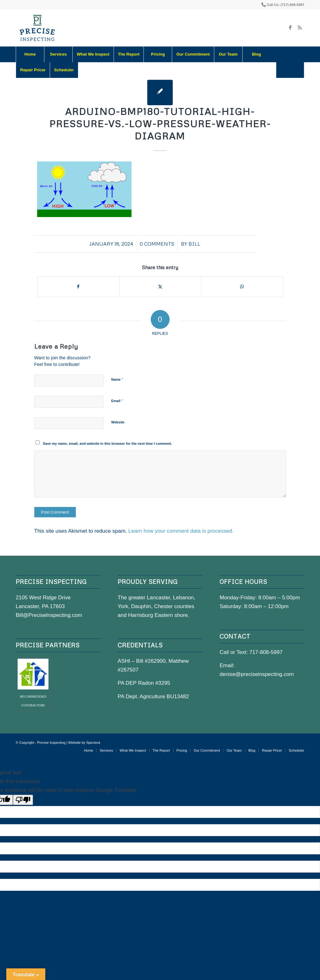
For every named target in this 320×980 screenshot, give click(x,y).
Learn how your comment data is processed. (181, 531)
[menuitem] (30, 54)
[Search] (290, 70)
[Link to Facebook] (290, 28)
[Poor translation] (23, 800)
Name (117, 379)
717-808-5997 (266, 652)
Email (117, 401)
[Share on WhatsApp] (242, 287)
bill (194, 244)
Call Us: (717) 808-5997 (286, 5)
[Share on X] (160, 287)
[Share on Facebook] (78, 287)
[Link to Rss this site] (300, 28)
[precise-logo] (37, 28)
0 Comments (157, 244)
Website (118, 422)
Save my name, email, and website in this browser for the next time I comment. (107, 444)
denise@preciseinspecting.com (257, 674)
